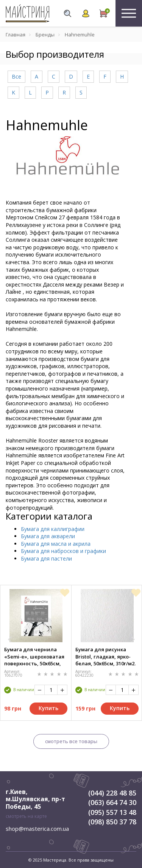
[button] (10, 640)
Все (16, 76)
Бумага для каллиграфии (53, 529)
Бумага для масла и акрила (56, 544)
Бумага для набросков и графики (63, 551)
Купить (48, 708)
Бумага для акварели (48, 536)
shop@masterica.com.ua (37, 829)
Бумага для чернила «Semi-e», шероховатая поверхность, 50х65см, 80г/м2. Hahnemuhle (34, 656)
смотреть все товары (71, 741)
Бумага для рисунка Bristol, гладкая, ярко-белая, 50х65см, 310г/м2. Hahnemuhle (105, 656)
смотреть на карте (26, 816)
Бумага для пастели (46, 558)
